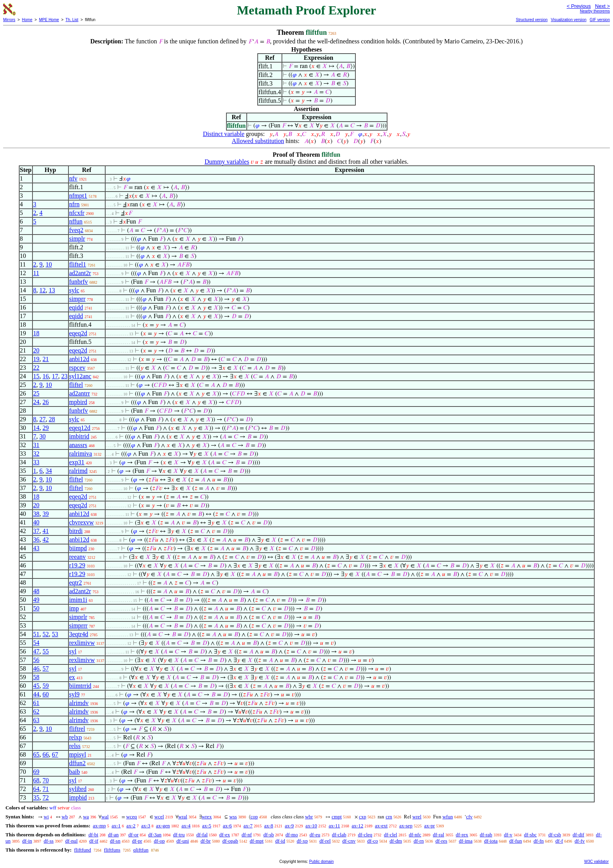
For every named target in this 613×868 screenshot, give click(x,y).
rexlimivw (82, 643)
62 (36, 711)
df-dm (396, 841)
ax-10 (311, 826)
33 (36, 462)
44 (36, 694)
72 (46, 797)
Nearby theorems (595, 11)
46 (36, 668)
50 (36, 608)
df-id (280, 841)
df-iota (491, 841)
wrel (417, 817)
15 (36, 376)
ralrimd (78, 471)
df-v (508, 835)
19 (36, 359)
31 (36, 445)
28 (52, 419)
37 (36, 531)
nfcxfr (77, 213)
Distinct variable (224, 134)
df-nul (72, 841)
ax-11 (334, 826)
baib (75, 772)
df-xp (302, 841)
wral (183, 817)
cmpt (337, 817)
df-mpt (257, 841)
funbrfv (79, 282)
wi (46, 817)
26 (46, 402)
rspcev (77, 368)
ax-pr (429, 826)
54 (36, 643)
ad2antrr (80, 393)
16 (46, 376)
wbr (309, 817)
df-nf (247, 835)
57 (46, 668)
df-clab (339, 835)
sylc (74, 290)
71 (46, 789)
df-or (133, 835)
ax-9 (289, 826)
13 (52, 290)
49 (36, 600)
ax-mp (99, 826)
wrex (207, 817)
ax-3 (146, 826)
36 (36, 540)
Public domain (322, 862)
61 (36, 703)
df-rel (325, 841)
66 (46, 754)
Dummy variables (227, 162)
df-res (441, 841)
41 (46, 531)
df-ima (466, 841)
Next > (602, 6)
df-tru (179, 835)
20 (36, 350)
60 (46, 694)
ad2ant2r (80, 273)
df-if (94, 841)
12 (43, 290)
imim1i (78, 600)
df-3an (155, 835)
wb (65, 817)
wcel (159, 817)
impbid (78, 797)
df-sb (269, 835)
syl (73, 651)
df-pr (137, 841)
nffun (76, 221)
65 (36, 754)
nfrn (74, 204)
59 (46, 686)
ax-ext (381, 826)
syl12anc (80, 376)
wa (86, 817)
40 (36, 522)
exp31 (77, 462)
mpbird (78, 402)
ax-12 (358, 826)
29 (46, 428)
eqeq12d (80, 428)
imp (74, 608)
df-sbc (530, 835)
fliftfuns (112, 850)
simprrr (78, 625)
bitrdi (76, 531)
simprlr (78, 617)
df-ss (49, 841)
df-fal (202, 835)
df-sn (115, 841)
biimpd (78, 548)
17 (55, 376)
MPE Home (49, 20)
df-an (113, 835)
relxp (76, 737)
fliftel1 (78, 264)
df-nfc (415, 835)
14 (36, 428)
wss (233, 817)
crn (389, 817)
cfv (469, 817)
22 (36, 368)
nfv (73, 178)
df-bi (93, 835)
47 (36, 651)
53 (55, 634)
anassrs (78, 445)
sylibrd (78, 789)
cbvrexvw (82, 522)
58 (36, 677)
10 (49, 264)
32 (36, 454)
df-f (559, 841)
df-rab (486, 835)
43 (36, 548)
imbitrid (79, 436)
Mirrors (9, 20)
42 (46, 540)
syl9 (74, 694)
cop (254, 817)
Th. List (72, 20)
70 (46, 780)
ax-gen (163, 826)
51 (36, 634)
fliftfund (82, 850)
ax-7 (248, 826)
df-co (372, 841)
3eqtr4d (79, 634)
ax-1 (116, 826)
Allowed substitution (258, 141)
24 (36, 402)
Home (27, 20)
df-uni (183, 841)
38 (36, 514)
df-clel (391, 835)
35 (36, 797)
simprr (77, 299)
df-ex (225, 835)
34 (49, 471)
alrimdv (79, 703)
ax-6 (227, 826)
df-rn (419, 841)
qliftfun (141, 850)
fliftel (76, 385)
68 (36, 780)
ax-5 (207, 826)
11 (36, 273)
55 (46, 651)
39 (46, 514)
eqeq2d (78, 333)
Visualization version (569, 20)
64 (36, 789)
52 (46, 634)
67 (55, 754)
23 (65, 376)
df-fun (516, 841)
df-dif (579, 835)
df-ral (438, 835)
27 (43, 419)
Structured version (531, 20)
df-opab (230, 841)
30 (43, 436)
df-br (206, 841)
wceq (132, 817)
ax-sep (406, 826)
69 (36, 772)
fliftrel (77, 729)
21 (46, 359)
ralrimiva (81, 454)
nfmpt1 (78, 196)
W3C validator (596, 862)
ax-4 (186, 826)
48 (36, 591)
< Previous (579, 6)
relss (75, 746)
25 (36, 393)
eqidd (76, 307)
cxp (363, 817)
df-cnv (349, 841)
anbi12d (79, 359)
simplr (77, 239)
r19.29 (77, 565)
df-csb (555, 835)
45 (36, 686)
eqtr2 (76, 583)
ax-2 (131, 826)
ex (72, 677)
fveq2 (76, 230)
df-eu (315, 835)
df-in (27, 841)
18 (36, 333)
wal (105, 817)
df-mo (292, 835)
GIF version (600, 20)
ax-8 (269, 826)
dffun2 (77, 763)
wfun (448, 817)
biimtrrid (80, 686)
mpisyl (78, 754)
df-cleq (365, 835)
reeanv (78, 557)
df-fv (580, 841)
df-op (159, 841)
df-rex (462, 835)
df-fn (539, 841)
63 (36, 720)
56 (36, 660)
